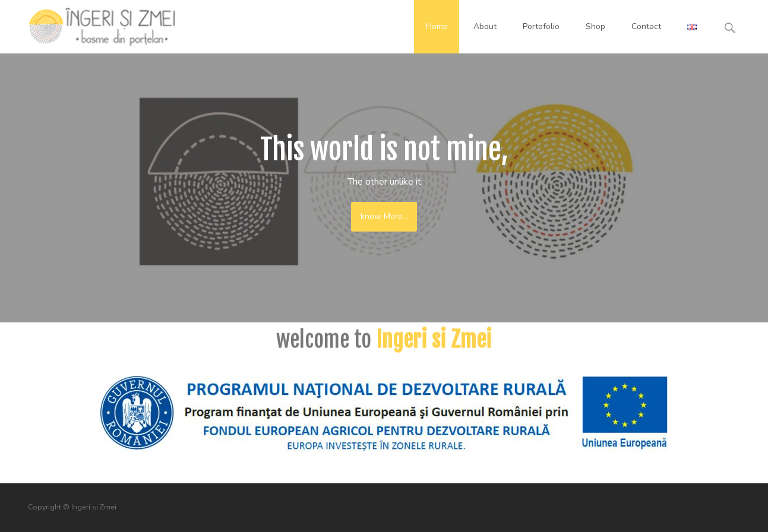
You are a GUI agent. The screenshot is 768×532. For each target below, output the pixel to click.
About (485, 26)
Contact (646, 26)
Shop (595, 26)
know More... (384, 216)
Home (437, 26)
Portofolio (541, 26)
